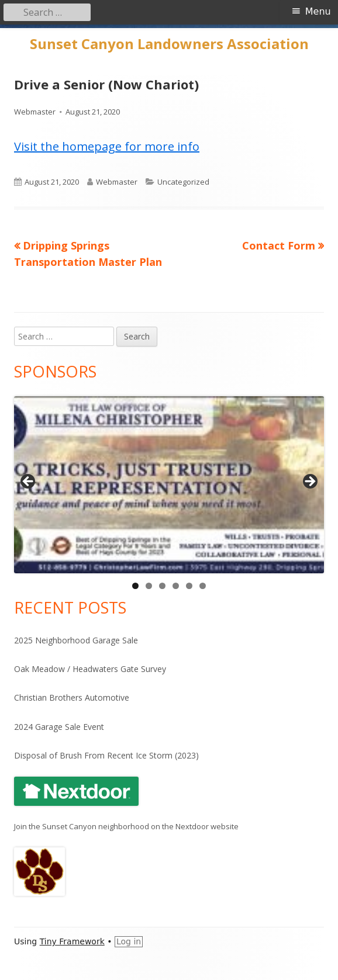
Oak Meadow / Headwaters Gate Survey (90, 669)
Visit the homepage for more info (107, 146)
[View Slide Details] (169, 485)
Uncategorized (183, 182)
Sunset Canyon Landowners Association (169, 44)
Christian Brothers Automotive (72, 697)
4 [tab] (176, 586)
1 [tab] (135, 586)
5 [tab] (189, 586)
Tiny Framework (72, 941)
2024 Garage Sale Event (59, 727)
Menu (318, 11)
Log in (129, 941)
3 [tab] (162, 586)
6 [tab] (203, 586)
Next (309, 482)
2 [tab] (149, 586)
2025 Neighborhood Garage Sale (76, 640)
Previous (29, 482)
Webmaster (35, 112)
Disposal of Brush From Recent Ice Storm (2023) (106, 755)
